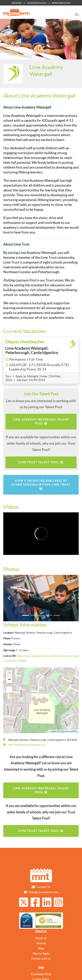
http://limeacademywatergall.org (27, 745)
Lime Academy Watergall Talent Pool (41, 421)
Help (41, 967)
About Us (41, 931)
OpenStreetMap (69, 731)
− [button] (9, 680)
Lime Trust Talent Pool (41, 462)
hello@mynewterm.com (43, 892)
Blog (41, 948)
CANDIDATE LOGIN (37, 3)
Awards (41, 943)
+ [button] (9, 673)
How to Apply (41, 954)
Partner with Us (41, 959)
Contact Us (43, 887)
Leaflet (53, 731)
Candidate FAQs (41, 974)
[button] (9, 598)
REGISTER (17, 3)
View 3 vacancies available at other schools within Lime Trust (41, 485)
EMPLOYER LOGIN (61, 3)
